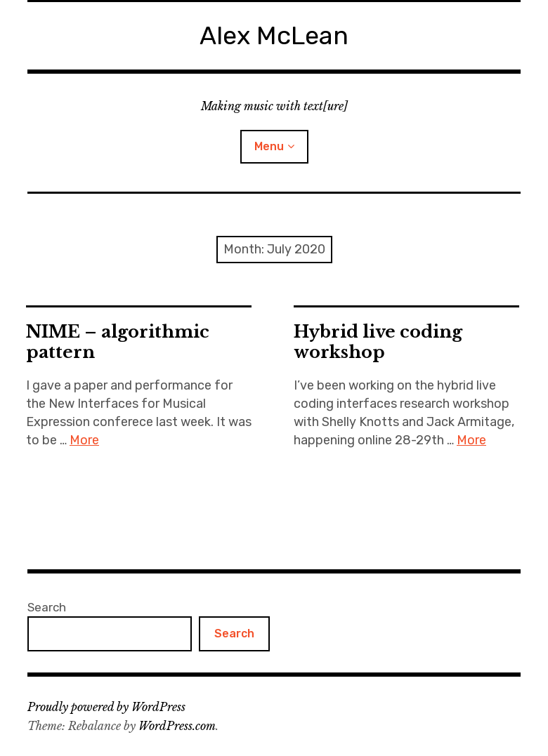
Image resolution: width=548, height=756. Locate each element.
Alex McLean (274, 35)
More (84, 440)
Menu (269, 146)
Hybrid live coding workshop (378, 342)
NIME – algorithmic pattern (118, 342)
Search (47, 607)
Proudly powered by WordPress (106, 707)
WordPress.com (177, 726)
